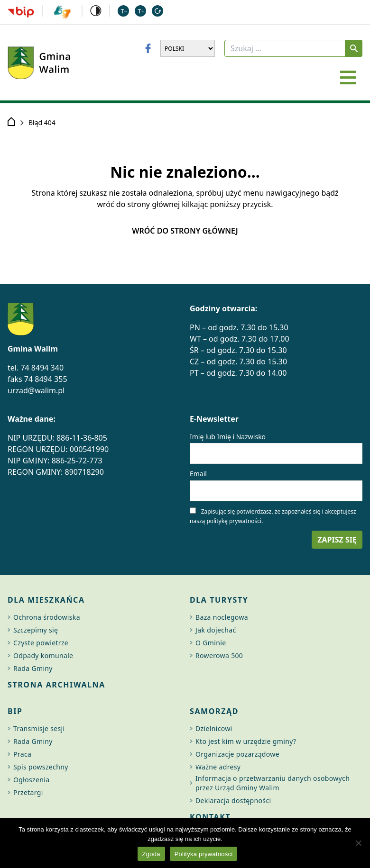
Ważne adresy (218, 767)
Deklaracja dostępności (233, 800)
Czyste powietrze (41, 643)
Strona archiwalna (56, 685)
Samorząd (214, 711)
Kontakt (210, 817)
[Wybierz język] (188, 48)
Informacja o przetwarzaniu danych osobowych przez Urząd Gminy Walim (273, 783)
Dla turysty (219, 600)
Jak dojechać (216, 630)
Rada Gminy (33, 668)
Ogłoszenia (31, 780)
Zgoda (151, 854)
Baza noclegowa (222, 617)
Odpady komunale (43, 656)
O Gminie (211, 643)
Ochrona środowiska (47, 617)
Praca (22, 754)
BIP (15, 711)
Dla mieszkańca (46, 600)
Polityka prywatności (204, 854)
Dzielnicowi (214, 728)
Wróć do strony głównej (185, 231)
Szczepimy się (36, 630)
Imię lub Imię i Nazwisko (228, 437)
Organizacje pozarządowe (237, 754)
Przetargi (28, 792)
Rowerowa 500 (219, 656)
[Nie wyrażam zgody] (358, 843)
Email (198, 474)
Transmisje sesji (39, 728)
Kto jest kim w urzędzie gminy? (246, 741)
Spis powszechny (41, 767)
